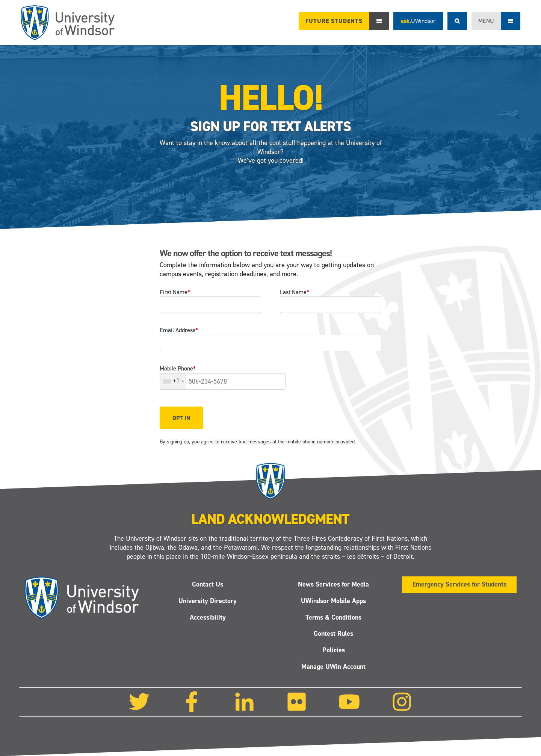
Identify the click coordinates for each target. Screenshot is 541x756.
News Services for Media (333, 584)
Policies (334, 650)
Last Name (295, 292)
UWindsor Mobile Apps (333, 600)
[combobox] (173, 381)
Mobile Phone (178, 368)
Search (457, 21)
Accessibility (208, 617)
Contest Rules (333, 634)
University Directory (208, 600)
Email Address (179, 330)
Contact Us (208, 584)
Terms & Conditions (333, 617)
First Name (175, 292)
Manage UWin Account (333, 667)
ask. (418, 21)
